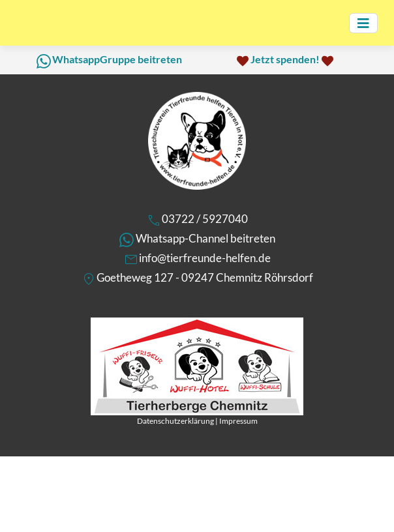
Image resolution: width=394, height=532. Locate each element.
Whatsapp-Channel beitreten (205, 238)
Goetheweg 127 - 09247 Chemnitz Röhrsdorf (205, 277)
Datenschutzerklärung (175, 421)
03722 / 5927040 (205, 219)
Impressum (238, 421)
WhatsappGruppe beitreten (117, 59)
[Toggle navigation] (363, 23)
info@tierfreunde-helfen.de (205, 258)
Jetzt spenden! (285, 59)
